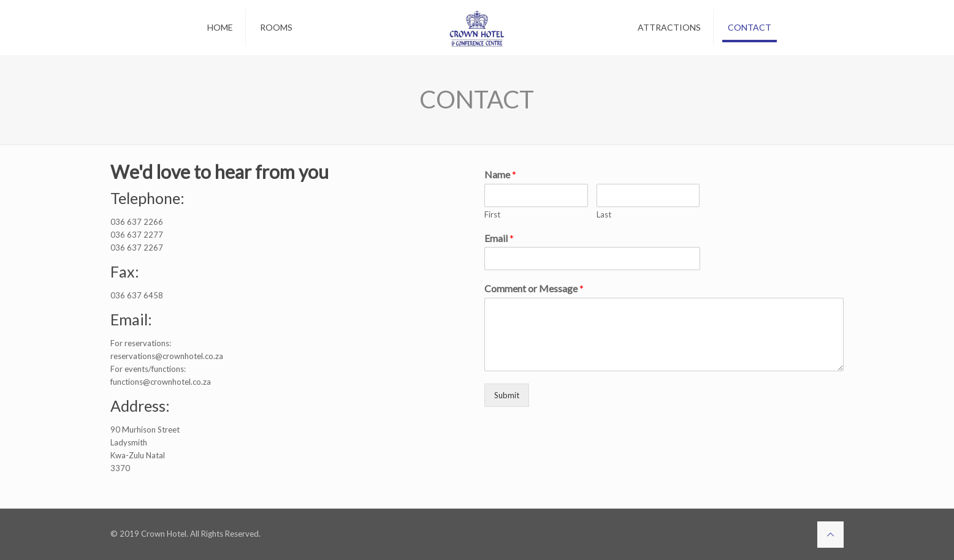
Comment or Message (534, 288)
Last (604, 214)
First (492, 214)
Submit (507, 395)
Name (500, 174)
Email (499, 238)
